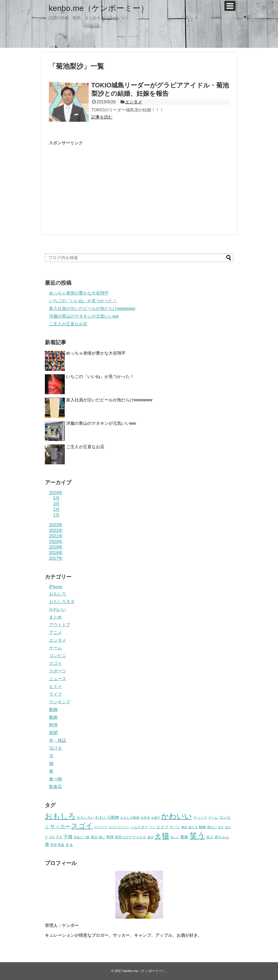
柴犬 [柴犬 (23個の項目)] (151, 837)
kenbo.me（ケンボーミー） (99, 8)
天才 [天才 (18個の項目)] (221, 827)
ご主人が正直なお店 (68, 324)
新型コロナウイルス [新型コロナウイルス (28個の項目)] (131, 837)
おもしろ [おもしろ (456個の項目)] (60, 816)
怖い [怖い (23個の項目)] (102, 837)
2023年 (56, 525)
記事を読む (102, 117)
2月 (57, 509)
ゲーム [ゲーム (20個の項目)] (213, 817)
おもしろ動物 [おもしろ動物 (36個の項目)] (107, 817)
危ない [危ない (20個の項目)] (212, 827)
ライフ (55, 694)
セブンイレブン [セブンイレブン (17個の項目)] (119, 827)
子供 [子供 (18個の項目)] (52, 837)
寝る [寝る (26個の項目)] (94, 837)
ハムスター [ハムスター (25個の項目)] (139, 827)
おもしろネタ (62, 602)
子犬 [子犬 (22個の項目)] (59, 837)
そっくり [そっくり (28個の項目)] (200, 817)
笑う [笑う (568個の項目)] (197, 836)
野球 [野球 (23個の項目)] (54, 845)
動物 (53, 710)
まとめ (55, 617)
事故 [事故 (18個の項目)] (184, 827)
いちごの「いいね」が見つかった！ (83, 301)
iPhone (56, 587)
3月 (57, 504)
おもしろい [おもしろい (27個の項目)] (85, 817)
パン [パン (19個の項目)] (152, 827)
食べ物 (55, 779)
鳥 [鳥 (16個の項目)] (71, 845)
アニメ (55, 632)
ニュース (58, 679)
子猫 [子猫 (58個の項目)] (68, 837)
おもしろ (58, 594)
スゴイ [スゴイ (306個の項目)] (82, 826)
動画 (53, 717)
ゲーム (55, 648)
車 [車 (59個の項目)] (47, 844)
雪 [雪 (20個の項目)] (67, 845)
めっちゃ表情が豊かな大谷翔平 (79, 293)
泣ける (55, 748)
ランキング (60, 702)
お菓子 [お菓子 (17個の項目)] (156, 818)
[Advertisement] (93, 183)
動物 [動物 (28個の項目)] (202, 827)
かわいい (58, 609)
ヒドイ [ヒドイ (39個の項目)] (163, 827)
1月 (57, 515)
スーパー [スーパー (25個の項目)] (101, 827)
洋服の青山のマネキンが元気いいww (84, 316)
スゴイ (55, 663)
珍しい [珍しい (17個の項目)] (175, 837)
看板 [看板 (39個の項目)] (184, 837)
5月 (57, 498)
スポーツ (58, 671)
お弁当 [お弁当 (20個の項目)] (145, 817)
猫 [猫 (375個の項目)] (166, 836)
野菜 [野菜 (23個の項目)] (61, 845)
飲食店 (55, 787)
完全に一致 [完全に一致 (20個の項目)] (82, 837)
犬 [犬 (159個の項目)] (158, 836)
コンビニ (58, 656)
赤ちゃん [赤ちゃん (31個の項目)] (222, 837)
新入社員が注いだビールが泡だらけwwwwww (92, 308)
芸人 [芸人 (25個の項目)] (210, 837)
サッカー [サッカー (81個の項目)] (60, 827)
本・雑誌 (58, 740)
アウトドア (60, 625)
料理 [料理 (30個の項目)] (110, 837)
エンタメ (134, 102)
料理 (53, 725)
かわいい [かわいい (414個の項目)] (177, 816)
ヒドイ (55, 686)
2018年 (56, 553)
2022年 (56, 530)
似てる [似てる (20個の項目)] (193, 827)
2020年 (56, 542)
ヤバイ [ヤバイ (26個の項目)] (175, 827)
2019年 (56, 547)
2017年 (56, 558)
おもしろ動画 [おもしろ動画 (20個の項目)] (130, 817)
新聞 (53, 733)
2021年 (56, 536)
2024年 (56, 493)
